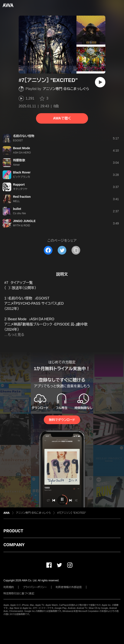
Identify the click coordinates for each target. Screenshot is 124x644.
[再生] (100, 82)
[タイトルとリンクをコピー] (76, 250)
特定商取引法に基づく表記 (19, 593)
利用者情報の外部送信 (69, 587)
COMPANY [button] (14, 545)
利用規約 (9, 587)
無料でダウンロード (62, 420)
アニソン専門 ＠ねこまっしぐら (66, 89)
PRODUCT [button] (13, 531)
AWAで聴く (62, 118)
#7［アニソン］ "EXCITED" (72, 513)
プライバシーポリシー (35, 587)
